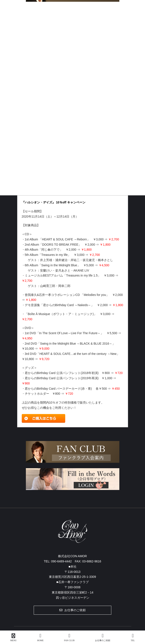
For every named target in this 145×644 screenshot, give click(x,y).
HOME (40, 637)
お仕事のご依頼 (103, 637)
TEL (133, 637)
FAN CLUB (69, 637)
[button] (72, 610)
